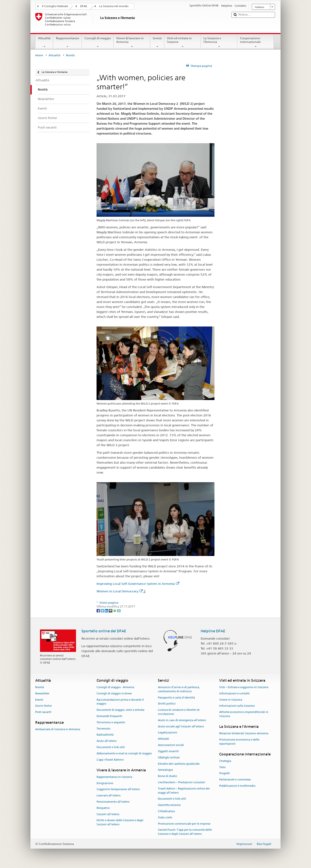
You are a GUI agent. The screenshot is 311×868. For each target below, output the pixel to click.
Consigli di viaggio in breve (114, 693)
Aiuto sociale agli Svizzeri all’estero (181, 726)
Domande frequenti (109, 716)
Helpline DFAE (213, 631)
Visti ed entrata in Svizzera (183, 42)
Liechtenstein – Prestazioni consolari (182, 782)
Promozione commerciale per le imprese (184, 824)
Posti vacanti (43, 712)
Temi (222, 767)
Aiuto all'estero (107, 741)
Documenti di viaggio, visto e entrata (120, 710)
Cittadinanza (166, 811)
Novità (40, 687)
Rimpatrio (103, 808)
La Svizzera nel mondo (114, 6)
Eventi (39, 700)
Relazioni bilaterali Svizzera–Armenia (244, 733)
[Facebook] (99, 611)
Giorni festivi (44, 706)
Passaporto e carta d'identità (176, 698)
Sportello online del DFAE (104, 631)
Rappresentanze (67, 42)
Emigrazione (105, 783)
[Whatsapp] (115, 611)
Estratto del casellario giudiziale (179, 764)
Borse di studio (167, 776)
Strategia (225, 761)
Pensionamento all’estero (113, 802)
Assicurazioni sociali (171, 745)
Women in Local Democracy (120, 591)
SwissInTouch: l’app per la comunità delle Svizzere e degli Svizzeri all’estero (185, 832)
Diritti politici (167, 704)
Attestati (163, 739)
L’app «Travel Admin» (110, 760)
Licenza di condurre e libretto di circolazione (179, 712)
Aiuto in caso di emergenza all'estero (182, 720)
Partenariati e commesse (235, 779)
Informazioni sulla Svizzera (237, 706)
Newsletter (42, 693)
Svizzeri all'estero (108, 814)
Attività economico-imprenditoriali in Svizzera (244, 714)
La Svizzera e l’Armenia (219, 42)
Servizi (157, 42)
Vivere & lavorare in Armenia (132, 42)
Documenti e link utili (111, 747)
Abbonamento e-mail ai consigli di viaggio (124, 753)
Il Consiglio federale (55, 6)
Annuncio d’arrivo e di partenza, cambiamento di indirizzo (179, 689)
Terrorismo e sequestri (111, 722)
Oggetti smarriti (168, 751)
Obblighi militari (169, 757)
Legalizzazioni (167, 733)
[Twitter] (103, 611)
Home (39, 55)
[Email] (119, 611)
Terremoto (103, 729)
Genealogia (165, 770)
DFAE (84, 6)
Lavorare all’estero (109, 795)
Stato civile (165, 817)
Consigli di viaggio (98, 42)
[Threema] (111, 611)
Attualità (44, 42)
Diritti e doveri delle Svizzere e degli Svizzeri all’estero (120, 822)
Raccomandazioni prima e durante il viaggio (120, 702)
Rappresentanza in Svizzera (114, 777)
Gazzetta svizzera (169, 805)
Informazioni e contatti (234, 693)
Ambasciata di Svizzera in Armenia (58, 729)
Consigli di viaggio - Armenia (115, 687)
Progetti (225, 773)
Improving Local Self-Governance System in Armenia (138, 584)
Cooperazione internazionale (256, 42)
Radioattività (105, 735)
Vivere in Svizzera (231, 700)
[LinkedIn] (107, 611)
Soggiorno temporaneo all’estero (118, 789)
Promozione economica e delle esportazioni (239, 742)
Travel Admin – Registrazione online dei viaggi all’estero (184, 791)
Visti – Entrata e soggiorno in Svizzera (244, 687)
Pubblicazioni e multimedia (237, 786)
